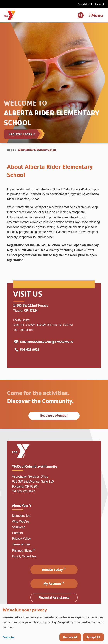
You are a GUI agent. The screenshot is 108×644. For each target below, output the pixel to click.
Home (10, 150)
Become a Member (54, 416)
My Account (54, 583)
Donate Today (54, 569)
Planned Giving (24, 551)
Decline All (70, 637)
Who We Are (20, 521)
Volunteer (18, 527)
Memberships (21, 516)
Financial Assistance (54, 597)
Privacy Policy (21, 539)
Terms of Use (21, 544)
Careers (17, 533)
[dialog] (54, 624)
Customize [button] (9, 637)
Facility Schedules (24, 556)
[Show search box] (81, 15)
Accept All (93, 637)
